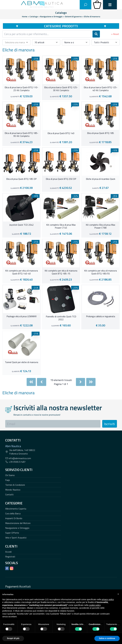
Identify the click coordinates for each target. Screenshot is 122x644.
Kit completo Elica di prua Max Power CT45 (61, 226)
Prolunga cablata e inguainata (101, 316)
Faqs (8, 480)
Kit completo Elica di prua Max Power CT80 (100, 226)
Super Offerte (12, 533)
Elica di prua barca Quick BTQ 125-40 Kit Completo (101, 89)
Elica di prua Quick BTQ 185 (100, 133)
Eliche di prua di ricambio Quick (101, 179)
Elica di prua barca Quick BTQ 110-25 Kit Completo (21, 89)
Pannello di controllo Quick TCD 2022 (61, 318)
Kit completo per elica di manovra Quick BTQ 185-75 (61, 272)
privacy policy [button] (108, 599)
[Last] (91, 382)
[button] (118, 594)
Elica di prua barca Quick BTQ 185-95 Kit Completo (21, 135)
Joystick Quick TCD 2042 (21, 225)
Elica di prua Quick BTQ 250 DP (61, 179)
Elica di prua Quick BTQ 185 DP (21, 179)
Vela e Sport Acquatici (16, 538)
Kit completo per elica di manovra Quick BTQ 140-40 (22, 272)
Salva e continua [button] (107, 638)
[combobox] (47, 34)
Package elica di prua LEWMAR (22, 316)
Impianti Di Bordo (14, 518)
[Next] (81, 382)
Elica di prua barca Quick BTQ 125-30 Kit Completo (61, 89)
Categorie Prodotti (61, 26)
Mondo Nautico (13, 490)
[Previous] (42, 382)
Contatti (9, 494)
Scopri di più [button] (13, 638)
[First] (31, 382)
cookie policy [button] (95, 605)
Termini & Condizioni (15, 485)
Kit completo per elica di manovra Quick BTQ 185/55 (100, 272)
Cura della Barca (13, 513)
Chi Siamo (10, 475)
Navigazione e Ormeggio (17, 528)
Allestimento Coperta (16, 509)
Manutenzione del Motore (18, 523)
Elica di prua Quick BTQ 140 (61, 133)
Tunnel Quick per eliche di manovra (22, 362)
